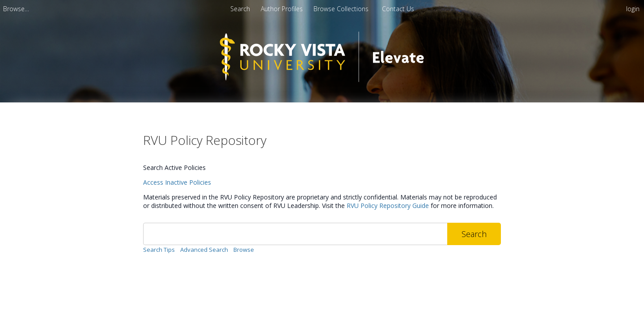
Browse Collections (342, 9)
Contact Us (398, 9)
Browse (244, 250)
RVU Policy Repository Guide (388, 206)
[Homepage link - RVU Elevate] (322, 88)
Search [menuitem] (240, 9)
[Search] (295, 234)
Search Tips (159, 250)
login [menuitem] (633, 9)
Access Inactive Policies (177, 182)
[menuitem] (16, 9)
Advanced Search (204, 250)
